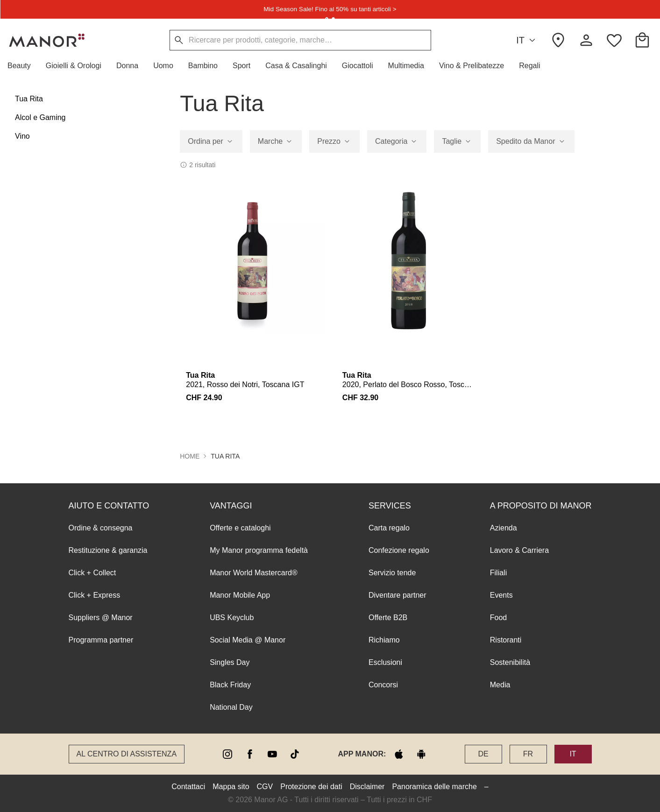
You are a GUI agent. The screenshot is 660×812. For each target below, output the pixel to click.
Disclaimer (367, 787)
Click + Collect (92, 573)
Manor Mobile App (240, 595)
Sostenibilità (510, 662)
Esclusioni (385, 662)
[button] (23, 66)
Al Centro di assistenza (127, 754)
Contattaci (188, 787)
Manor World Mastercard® (254, 573)
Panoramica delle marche (434, 787)
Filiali (498, 573)
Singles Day (230, 662)
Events (501, 595)
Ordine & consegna (101, 528)
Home (190, 456)
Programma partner (101, 640)
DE (483, 754)
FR (528, 754)
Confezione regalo (399, 550)
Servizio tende (392, 573)
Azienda (504, 528)
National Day (231, 707)
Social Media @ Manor (248, 640)
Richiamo (384, 640)
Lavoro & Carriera (519, 550)
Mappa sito (231, 787)
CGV (265, 787)
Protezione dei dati (311, 787)
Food (498, 618)
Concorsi (383, 685)
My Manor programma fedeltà (259, 550)
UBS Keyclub (232, 618)
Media (500, 685)
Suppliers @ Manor (101, 618)
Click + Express (95, 595)
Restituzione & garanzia (108, 550)
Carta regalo (389, 528)
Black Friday (230, 685)
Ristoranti (506, 640)
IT (527, 40)
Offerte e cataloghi (240, 528)
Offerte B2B (388, 618)
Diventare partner (397, 595)
